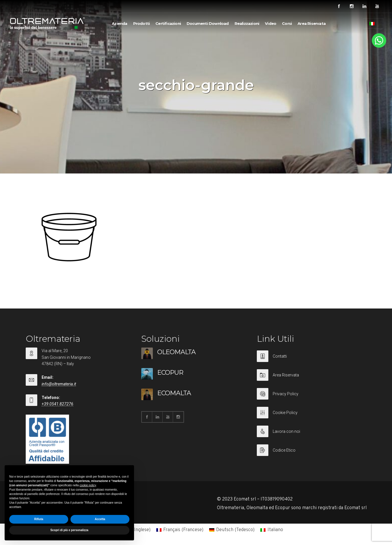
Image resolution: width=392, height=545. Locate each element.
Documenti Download (208, 23)
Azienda (119, 23)
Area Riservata (312, 23)
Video (271, 23)
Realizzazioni (247, 23)
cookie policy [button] (88, 485)
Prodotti (142, 23)
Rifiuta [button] (39, 519)
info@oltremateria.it (59, 384)
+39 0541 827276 (57, 404)
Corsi (287, 23)
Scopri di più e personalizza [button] (69, 530)
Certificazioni (168, 23)
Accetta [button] (100, 519)
